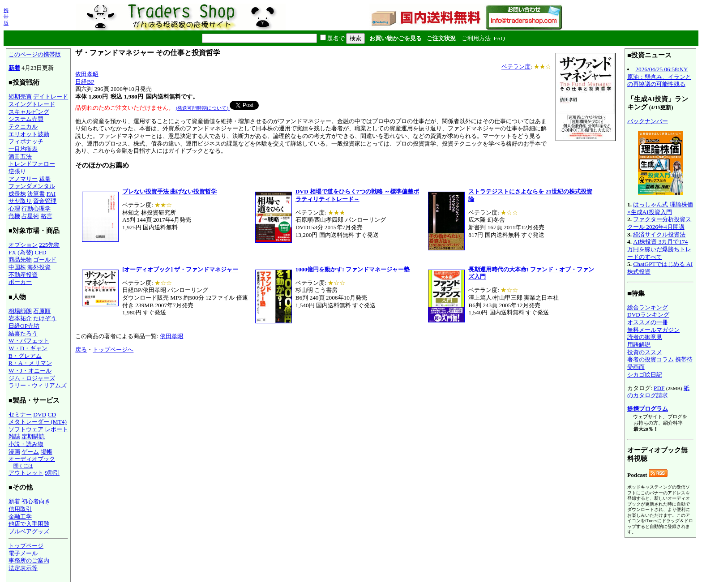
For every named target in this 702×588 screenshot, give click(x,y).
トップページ (26, 546)
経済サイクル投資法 (659, 234)
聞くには (23, 466)
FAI (51, 194)
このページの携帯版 (35, 54)
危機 (14, 216)
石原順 (42, 311)
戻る (81, 350)
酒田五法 (20, 157)
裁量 (45, 179)
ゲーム (30, 452)
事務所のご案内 (29, 560)
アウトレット (26, 473)
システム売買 (26, 119)
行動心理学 (36, 208)
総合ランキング (648, 307)
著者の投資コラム (651, 359)
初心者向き (36, 501)
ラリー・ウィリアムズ (38, 385)
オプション (23, 245)
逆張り (17, 171)
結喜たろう (23, 333)
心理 (14, 208)
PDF (659, 388)
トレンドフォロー (32, 164)
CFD (41, 252)
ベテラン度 (516, 67)
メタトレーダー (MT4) (38, 422)
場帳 (47, 452)
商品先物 (20, 260)
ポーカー (20, 282)
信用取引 (20, 509)
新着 (14, 68)
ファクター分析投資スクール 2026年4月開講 (659, 223)
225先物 (49, 245)
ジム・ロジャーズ (32, 378)
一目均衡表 (23, 149)
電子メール (23, 553)
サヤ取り (20, 201)
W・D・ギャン (28, 348)
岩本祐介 (20, 318)
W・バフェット (29, 341)
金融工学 (20, 517)
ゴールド (45, 260)
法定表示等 (23, 568)
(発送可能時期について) (203, 108)
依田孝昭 (87, 74)
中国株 (17, 267)
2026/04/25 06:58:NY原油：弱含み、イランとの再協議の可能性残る (659, 77)
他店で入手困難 (29, 524)
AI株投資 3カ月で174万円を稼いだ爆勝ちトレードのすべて (659, 249)
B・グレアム (25, 356)
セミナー (20, 414)
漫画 (14, 452)
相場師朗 (20, 311)
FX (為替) (21, 252)
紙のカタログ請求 (658, 392)
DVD (40, 414)
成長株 (17, 194)
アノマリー (23, 179)
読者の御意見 (645, 337)
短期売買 (20, 97)
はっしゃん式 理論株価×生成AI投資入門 (660, 208)
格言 (47, 216)
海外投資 (39, 267)
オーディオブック (32, 459)
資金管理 (45, 201)
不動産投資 (23, 275)
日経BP (85, 82)
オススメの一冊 (648, 322)
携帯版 (6, 17)
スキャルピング (29, 112)
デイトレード (51, 97)
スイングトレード (32, 104)
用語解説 (639, 345)
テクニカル (23, 127)
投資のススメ (645, 352)
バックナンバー (648, 121)
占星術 (30, 216)
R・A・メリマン (30, 363)
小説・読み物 (26, 444)
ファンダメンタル (32, 186)
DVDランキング (648, 315)
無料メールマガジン (653, 330)
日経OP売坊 (24, 326)
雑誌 (14, 436)
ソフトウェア (26, 429)
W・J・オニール (30, 371)
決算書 (36, 194)
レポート (56, 429)
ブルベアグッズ (29, 531)
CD (52, 414)
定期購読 (33, 436)
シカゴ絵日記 (645, 375)
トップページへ (113, 350)
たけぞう (45, 318)
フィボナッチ (26, 141)
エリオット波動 (29, 134)
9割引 (52, 473)
